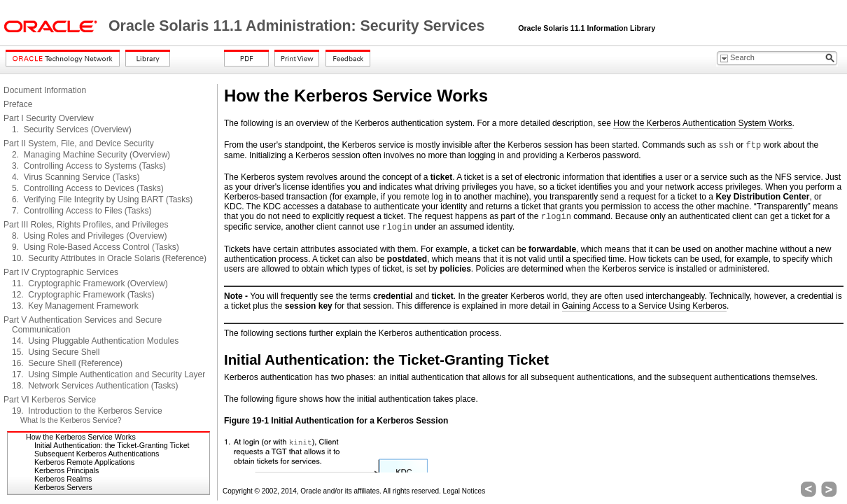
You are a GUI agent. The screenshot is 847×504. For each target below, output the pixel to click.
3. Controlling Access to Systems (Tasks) (89, 166)
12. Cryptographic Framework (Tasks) (83, 295)
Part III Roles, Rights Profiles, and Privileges (86, 225)
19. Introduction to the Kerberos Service (87, 411)
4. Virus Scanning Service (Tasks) (76, 177)
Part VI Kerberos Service (50, 400)
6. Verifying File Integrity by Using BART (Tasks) (102, 199)
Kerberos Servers (63, 487)
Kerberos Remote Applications (84, 462)
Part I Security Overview (49, 118)
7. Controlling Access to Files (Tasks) (82, 211)
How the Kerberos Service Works (81, 437)
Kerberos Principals (66, 470)
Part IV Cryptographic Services (61, 272)
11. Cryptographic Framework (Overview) (90, 283)
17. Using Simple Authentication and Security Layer (108, 374)
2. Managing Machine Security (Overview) (91, 155)
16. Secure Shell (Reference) (67, 363)
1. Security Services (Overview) (72, 129)
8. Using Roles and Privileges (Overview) (89, 236)
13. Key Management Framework (75, 306)
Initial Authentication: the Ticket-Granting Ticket (112, 445)
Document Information (45, 90)
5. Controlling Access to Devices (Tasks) (88, 188)
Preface (18, 104)
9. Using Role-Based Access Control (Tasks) (96, 247)
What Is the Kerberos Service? (71, 420)
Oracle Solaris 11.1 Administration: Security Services (299, 26)
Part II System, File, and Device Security (79, 143)
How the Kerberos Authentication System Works (702, 123)
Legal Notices (464, 491)
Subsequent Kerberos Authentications (97, 454)
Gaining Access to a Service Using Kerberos (644, 306)
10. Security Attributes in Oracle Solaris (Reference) (109, 258)
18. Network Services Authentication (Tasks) (95, 386)
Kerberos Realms (63, 479)
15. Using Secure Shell (56, 352)
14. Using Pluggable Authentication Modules (95, 341)
